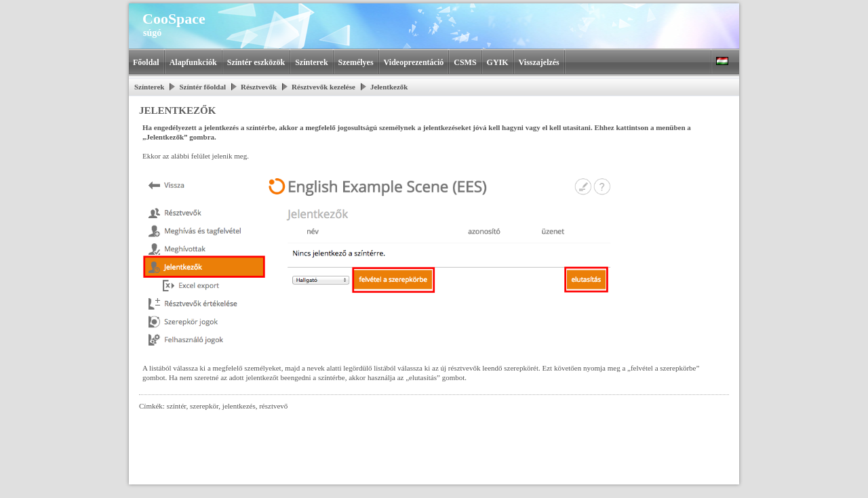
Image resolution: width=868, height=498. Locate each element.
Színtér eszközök (256, 62)
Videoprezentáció (414, 62)
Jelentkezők (389, 87)
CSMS (465, 62)
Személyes (356, 62)
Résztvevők (259, 87)
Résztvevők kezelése (323, 87)
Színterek (311, 62)
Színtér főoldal (202, 87)
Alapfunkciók (193, 62)
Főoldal (146, 62)
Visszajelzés (539, 62)
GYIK (498, 62)
